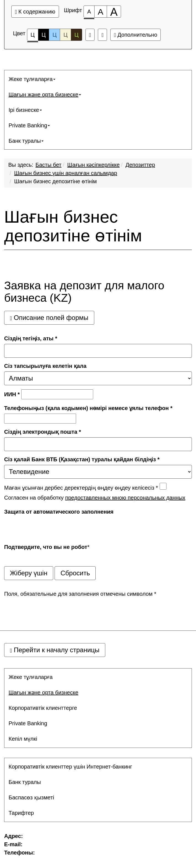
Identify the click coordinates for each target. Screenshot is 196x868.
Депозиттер (140, 165)
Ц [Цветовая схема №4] (65, 35)
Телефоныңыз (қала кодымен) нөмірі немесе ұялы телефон (88, 408)
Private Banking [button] (29, 125)
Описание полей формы (49, 318)
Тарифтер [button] (21, 813)
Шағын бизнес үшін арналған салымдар (66, 173)
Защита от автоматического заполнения (59, 512)
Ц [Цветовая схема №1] (33, 36)
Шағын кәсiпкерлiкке (93, 165)
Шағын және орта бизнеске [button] (45, 95)
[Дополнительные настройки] (102, 35)
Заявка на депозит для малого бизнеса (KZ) (84, 292)
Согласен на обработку (95, 498)
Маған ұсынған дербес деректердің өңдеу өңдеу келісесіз (81, 488)
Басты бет (49, 165)
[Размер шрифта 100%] (89, 12)
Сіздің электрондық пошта (43, 432)
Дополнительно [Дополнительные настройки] (135, 35)
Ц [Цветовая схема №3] (54, 35)
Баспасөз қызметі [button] (31, 797)
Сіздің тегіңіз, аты (31, 338)
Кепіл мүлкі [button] (23, 739)
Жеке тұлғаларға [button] (32, 79)
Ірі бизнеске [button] (25, 110)
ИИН (12, 394)
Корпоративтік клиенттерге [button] (43, 708)
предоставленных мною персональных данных (125, 498)
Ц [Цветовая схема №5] (76, 35)
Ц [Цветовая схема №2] (44, 35)
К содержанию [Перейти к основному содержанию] (35, 12)
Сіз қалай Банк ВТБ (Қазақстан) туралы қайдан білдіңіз (82, 459)
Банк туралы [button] (26, 141)
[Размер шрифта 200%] (114, 12)
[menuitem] (98, 79)
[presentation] (46, 528)
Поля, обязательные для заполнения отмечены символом (80, 594)
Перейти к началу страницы (55, 650)
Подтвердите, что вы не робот (46, 547)
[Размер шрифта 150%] (101, 12)
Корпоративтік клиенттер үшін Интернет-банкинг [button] (70, 767)
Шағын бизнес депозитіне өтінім (55, 181)
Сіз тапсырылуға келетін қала (45, 366)
